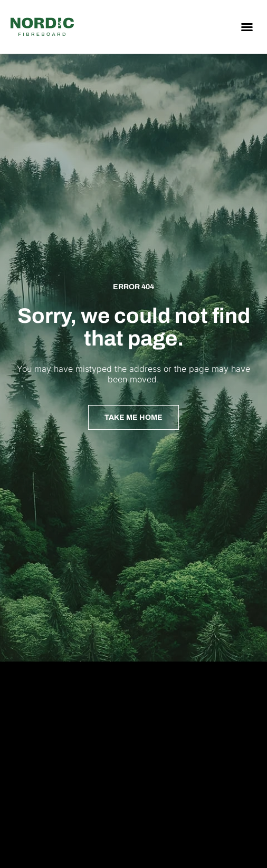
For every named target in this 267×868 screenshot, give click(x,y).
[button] (247, 27)
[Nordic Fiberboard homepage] (42, 27)
